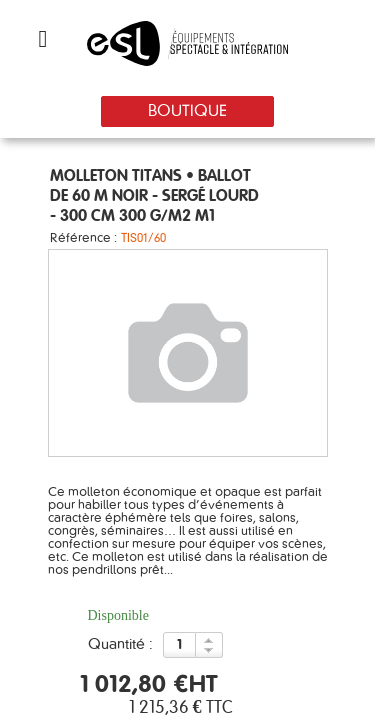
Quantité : (120, 645)
